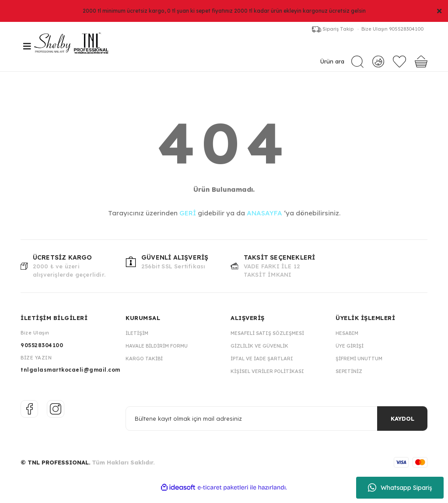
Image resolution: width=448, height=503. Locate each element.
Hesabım (347, 342)
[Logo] (86, 51)
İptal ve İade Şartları (262, 368)
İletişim (137, 342)
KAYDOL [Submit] (402, 428)
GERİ (188, 222)
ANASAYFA (264, 222)
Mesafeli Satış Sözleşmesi (267, 342)
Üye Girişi (350, 355)
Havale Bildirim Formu (157, 355)
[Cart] (421, 65)
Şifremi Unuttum (359, 368)
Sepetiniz (349, 380)
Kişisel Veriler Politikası (267, 380)
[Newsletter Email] (276, 428)
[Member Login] (378, 64)
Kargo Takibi (144, 368)
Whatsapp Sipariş (400, 488)
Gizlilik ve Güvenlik (259, 355)
